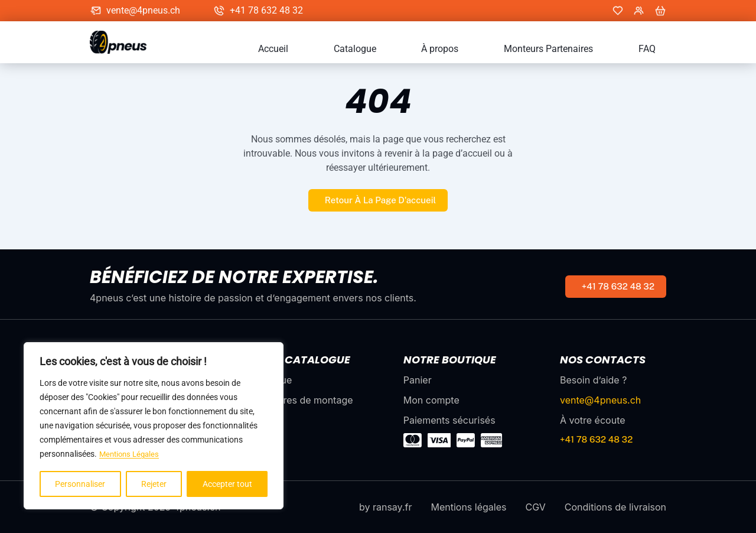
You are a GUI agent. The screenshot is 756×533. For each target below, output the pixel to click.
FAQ (658, 49)
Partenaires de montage (299, 400)
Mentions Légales (131, 454)
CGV (535, 507)
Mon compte (431, 400)
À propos (494, 49)
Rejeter (154, 484)
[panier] (660, 11)
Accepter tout (227, 484)
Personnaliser (80, 484)
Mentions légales (468, 507)
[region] (154, 426)
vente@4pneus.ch (143, 11)
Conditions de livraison (615, 507)
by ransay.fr (385, 507)
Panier (418, 380)
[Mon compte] (639, 11)
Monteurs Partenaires (581, 49)
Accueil (371, 49)
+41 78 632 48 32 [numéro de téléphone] (596, 439)
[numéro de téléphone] (616, 287)
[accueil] (124, 42)
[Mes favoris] (618, 11)
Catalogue (431, 49)
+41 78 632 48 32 (266, 11)
